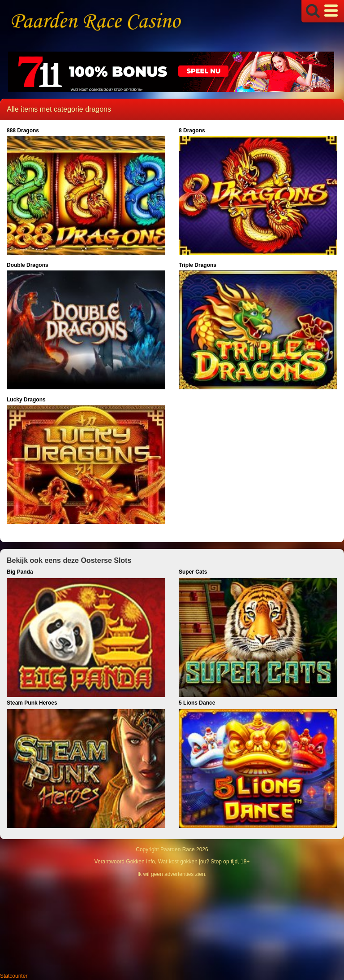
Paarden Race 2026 (184, 849)
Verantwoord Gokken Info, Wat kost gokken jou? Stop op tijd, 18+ (172, 862)
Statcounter (14, 976)
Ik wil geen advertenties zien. (172, 874)
